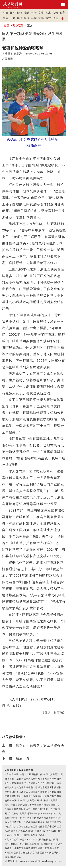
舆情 (20, 18)
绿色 (55, 18)
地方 (48, 18)
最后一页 (23, 758)
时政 (6, 13)
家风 (41, 18)
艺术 (48, 13)
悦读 (6, 18)
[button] (62, 18)
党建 (27, 13)
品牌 (34, 18)
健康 (27, 18)
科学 (34, 13)
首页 (7, 26)
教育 (62, 13)
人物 (55, 13)
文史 (41, 13)
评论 (13, 13)
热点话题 (18, 26)
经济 (20, 13)
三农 (13, 18)
